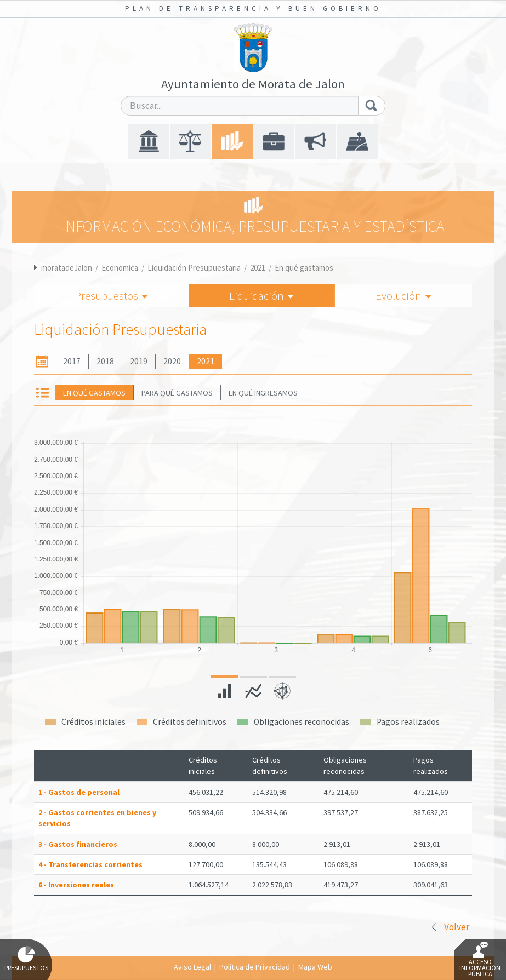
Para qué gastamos (177, 393)
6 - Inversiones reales (76, 885)
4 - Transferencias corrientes (90, 864)
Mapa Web (315, 967)
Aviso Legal (192, 967)
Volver (457, 927)
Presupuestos (111, 296)
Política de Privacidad (255, 967)
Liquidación (261, 296)
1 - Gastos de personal (79, 792)
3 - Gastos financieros (78, 844)
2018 (105, 361)
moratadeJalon (67, 268)
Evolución (403, 296)
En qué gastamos (304, 268)
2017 (72, 361)
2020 (172, 361)
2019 (139, 361)
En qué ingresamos (263, 393)
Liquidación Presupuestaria (194, 268)
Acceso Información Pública (480, 960)
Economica (120, 268)
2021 (258, 268)
